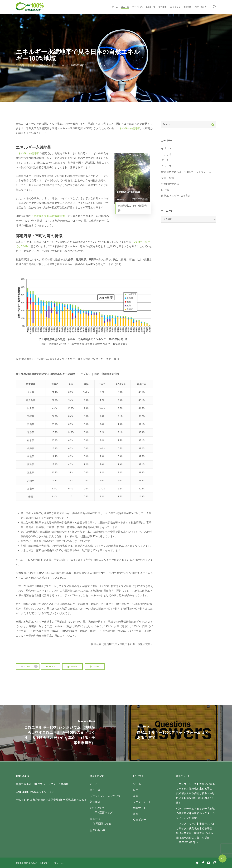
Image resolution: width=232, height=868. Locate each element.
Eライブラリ (97, 808)
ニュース (101, 65)
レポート (138, 790)
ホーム (94, 784)
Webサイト (140, 808)
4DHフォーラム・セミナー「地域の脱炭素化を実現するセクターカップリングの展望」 (195, 813)
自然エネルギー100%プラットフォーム (42, 65)
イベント (166, 148)
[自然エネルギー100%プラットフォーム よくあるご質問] (174, 733)
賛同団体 (95, 802)
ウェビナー (140, 820)
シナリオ (166, 154)
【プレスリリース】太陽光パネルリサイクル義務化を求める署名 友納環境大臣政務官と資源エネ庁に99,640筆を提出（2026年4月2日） (195, 793)
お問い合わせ (98, 830)
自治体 (165, 190)
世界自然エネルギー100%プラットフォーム (186, 172)
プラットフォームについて (105, 796)
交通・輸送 (168, 178)
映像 (136, 796)
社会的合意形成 (170, 184)
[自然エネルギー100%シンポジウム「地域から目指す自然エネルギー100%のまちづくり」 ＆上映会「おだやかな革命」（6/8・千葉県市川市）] (58, 733)
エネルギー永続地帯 (128, 128)
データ (165, 160)
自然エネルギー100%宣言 (176, 196)
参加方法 (95, 819)
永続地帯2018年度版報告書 (49, 216)
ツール (137, 784)
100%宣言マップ (103, 812)
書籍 (136, 814)
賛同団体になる (102, 824)
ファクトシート (142, 802)
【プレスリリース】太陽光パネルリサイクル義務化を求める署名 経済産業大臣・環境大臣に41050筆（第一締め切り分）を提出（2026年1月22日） (195, 833)
